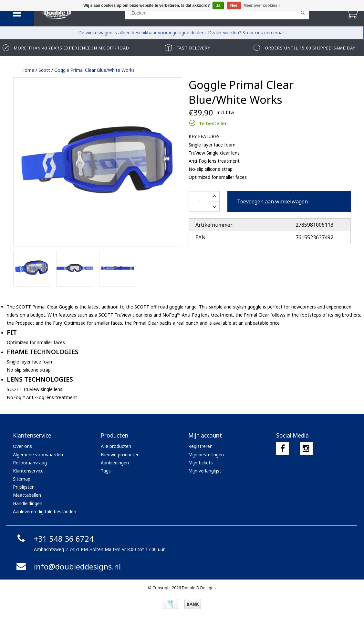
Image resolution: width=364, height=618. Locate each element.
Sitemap (22, 479)
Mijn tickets (201, 463)
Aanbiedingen (115, 463)
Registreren (200, 446)
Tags (106, 471)
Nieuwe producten (120, 455)
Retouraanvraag (30, 463)
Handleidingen (28, 503)
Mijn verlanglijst (205, 471)
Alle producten (116, 446)
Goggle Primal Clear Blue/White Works (94, 70)
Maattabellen (27, 495)
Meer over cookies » (262, 5)
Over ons (22, 446)
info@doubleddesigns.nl (68, 566)
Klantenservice (28, 471)
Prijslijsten (24, 487)
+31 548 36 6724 (54, 539)
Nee (234, 5)
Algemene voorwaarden (38, 455)
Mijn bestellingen (206, 455)
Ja (218, 5)
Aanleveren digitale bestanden (45, 511)
